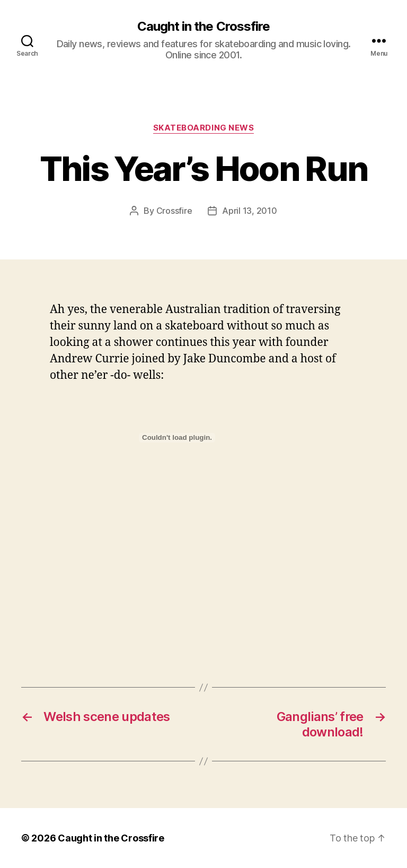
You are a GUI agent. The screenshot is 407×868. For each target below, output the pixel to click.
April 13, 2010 (249, 211)
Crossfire (174, 211)
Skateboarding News (204, 128)
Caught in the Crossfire (203, 27)
